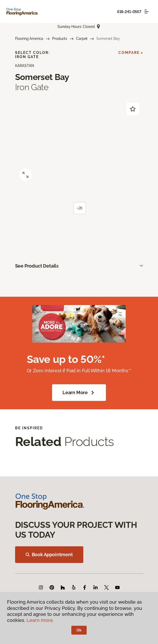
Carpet (82, 39)
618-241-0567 (129, 12)
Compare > (131, 53)
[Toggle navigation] (147, 11)
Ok (79, 630)
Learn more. (40, 620)
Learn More (79, 393)
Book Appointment (49, 555)
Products (60, 39)
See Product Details (37, 266)
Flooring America (29, 39)
